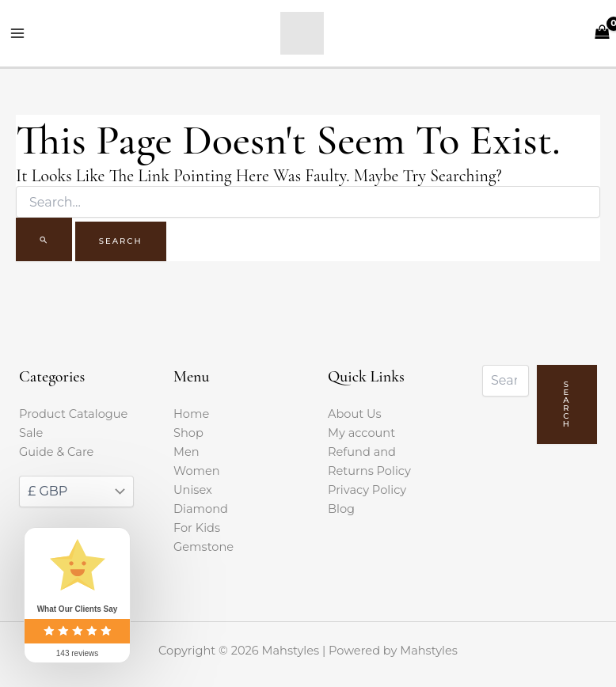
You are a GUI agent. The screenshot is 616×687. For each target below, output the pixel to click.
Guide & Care (56, 452)
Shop (188, 433)
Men (186, 452)
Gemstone (203, 547)
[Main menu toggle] (17, 33)
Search (567, 404)
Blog (341, 509)
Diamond (201, 509)
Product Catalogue (73, 414)
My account (361, 433)
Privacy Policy (367, 490)
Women (197, 471)
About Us (355, 414)
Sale (31, 433)
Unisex (193, 490)
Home (191, 414)
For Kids (197, 528)
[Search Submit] (44, 239)
